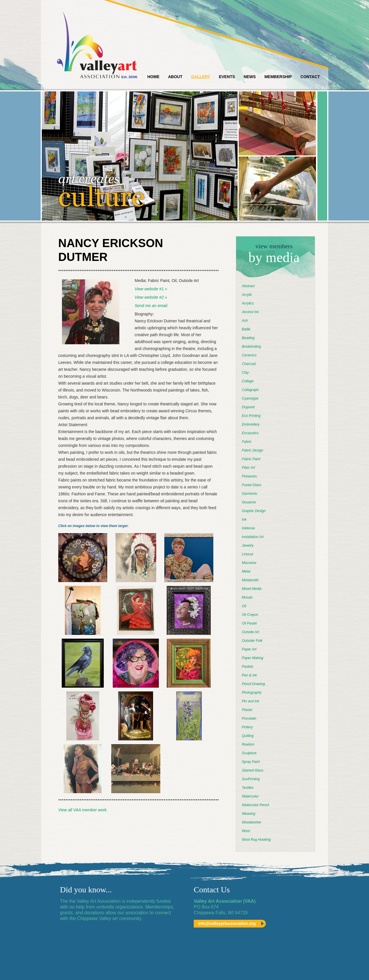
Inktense (248, 528)
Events (227, 77)
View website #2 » (151, 297)
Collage (248, 381)
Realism (248, 744)
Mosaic (247, 597)
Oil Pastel (249, 623)
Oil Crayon (250, 615)
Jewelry (248, 546)
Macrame (249, 563)
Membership (278, 77)
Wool (246, 831)
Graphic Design (254, 511)
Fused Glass (252, 485)
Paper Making (253, 658)
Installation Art (253, 537)
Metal (246, 571)
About (175, 77)
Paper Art (249, 649)
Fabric (247, 442)
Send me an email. (151, 306)
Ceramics (249, 355)
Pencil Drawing (253, 684)
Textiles (248, 788)
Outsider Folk (252, 641)
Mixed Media (252, 589)
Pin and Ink (251, 701)
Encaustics (250, 433)
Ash (245, 321)
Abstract (248, 286)
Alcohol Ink (250, 312)
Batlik (246, 329)
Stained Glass (253, 770)
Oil (244, 606)
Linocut (247, 554)
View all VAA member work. (83, 810)
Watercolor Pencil (255, 805)
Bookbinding (251, 347)
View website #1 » (151, 289)
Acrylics (248, 303)
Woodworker (252, 822)
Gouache (249, 502)
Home (153, 77)
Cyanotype (250, 398)
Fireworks (249, 476)
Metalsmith (250, 580)
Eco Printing (251, 416)
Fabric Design (253, 450)
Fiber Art (248, 468)
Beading (248, 338)
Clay (245, 373)
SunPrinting (251, 779)
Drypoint (248, 407)
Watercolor (250, 796)
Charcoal (249, 364)
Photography (252, 693)
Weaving (248, 814)
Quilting (248, 736)
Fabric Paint (251, 459)
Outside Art (251, 632)
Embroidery (251, 424)
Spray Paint (251, 762)
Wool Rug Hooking (256, 840)
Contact (310, 77)
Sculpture (249, 753)
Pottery (247, 727)
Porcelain (249, 718)
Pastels (247, 667)
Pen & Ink (249, 675)
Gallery (201, 77)
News (250, 77)
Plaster (247, 710)
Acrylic (247, 295)
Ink (244, 520)
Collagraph (250, 390)
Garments (250, 494)
